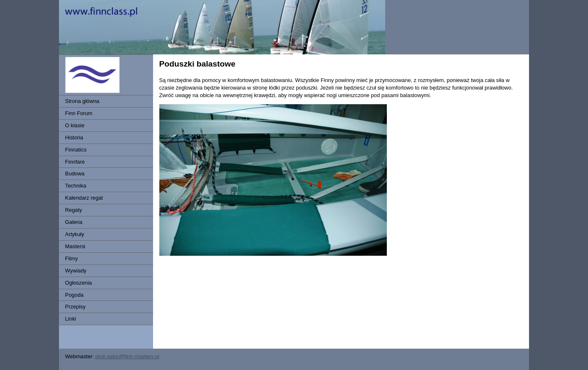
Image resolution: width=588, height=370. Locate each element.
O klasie (75, 125)
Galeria (74, 222)
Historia (74, 137)
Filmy (72, 258)
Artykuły (75, 234)
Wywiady (76, 271)
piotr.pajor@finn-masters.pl (127, 356)
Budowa (75, 173)
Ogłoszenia (79, 283)
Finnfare (75, 162)
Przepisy (75, 307)
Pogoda (74, 295)
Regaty (74, 210)
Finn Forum (79, 113)
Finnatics (76, 150)
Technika (76, 186)
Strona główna (82, 101)
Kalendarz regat (84, 198)
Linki (71, 319)
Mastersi (75, 246)
